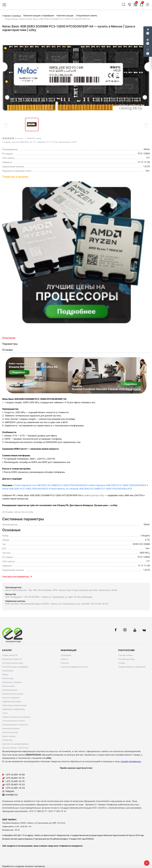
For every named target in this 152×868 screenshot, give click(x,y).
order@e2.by (12, 795)
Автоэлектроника (10, 690)
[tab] (76, 338)
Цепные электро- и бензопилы (16, 748)
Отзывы (122, 663)
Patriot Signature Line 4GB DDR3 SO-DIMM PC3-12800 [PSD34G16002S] (51, 485)
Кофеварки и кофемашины (14, 709)
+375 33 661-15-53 (15, 788)
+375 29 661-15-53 (15, 784)
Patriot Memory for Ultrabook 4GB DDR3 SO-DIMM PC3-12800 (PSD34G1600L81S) (91, 489)
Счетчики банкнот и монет (14, 721)
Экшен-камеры (9, 736)
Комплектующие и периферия (15, 667)
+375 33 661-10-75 (15, 781)
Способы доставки (126, 659)
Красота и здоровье (11, 698)
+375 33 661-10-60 (15, 775)
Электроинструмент (11, 728)
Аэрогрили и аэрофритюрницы (16, 744)
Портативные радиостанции (14, 705)
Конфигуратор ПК (10, 655)
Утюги (5, 713)
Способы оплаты (125, 655)
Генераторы (7, 740)
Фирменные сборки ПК (12, 659)
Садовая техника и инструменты (16, 717)
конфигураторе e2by (94, 495)
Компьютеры (8, 678)
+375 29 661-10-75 (15, 778)
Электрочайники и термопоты (15, 725)
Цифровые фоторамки (12, 701)
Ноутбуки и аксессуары (13, 663)
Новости (64, 659)
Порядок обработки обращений (132, 667)
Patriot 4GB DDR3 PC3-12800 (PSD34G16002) (25, 489)
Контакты (65, 663)
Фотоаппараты (9, 686)
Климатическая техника (13, 694)
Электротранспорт (10, 732)
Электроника (8, 671)
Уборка (5, 674)
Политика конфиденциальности (74, 667)
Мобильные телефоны (12, 682)
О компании (66, 655)
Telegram (8, 791)
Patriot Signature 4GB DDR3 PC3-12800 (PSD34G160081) (118, 485)
